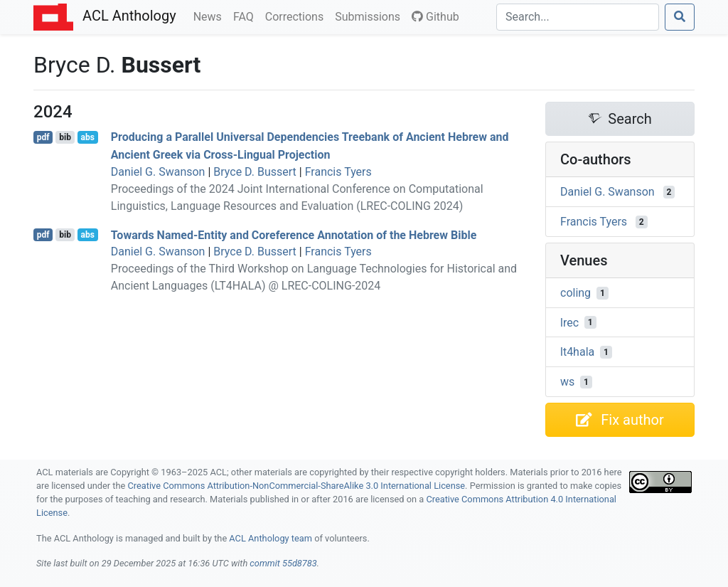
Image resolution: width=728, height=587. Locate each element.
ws (567, 382)
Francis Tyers (338, 172)
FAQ (246, 16)
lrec (569, 322)
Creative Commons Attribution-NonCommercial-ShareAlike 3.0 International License (297, 486)
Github (435, 17)
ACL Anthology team (271, 538)
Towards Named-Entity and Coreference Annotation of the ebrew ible (294, 234)
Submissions (370, 16)
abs (87, 137)
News (210, 16)
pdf (43, 137)
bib (65, 137)
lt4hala (577, 352)
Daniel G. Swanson (158, 172)
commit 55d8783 (283, 563)
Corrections (297, 16)
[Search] (578, 17)
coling (576, 293)
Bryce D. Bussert (255, 172)
